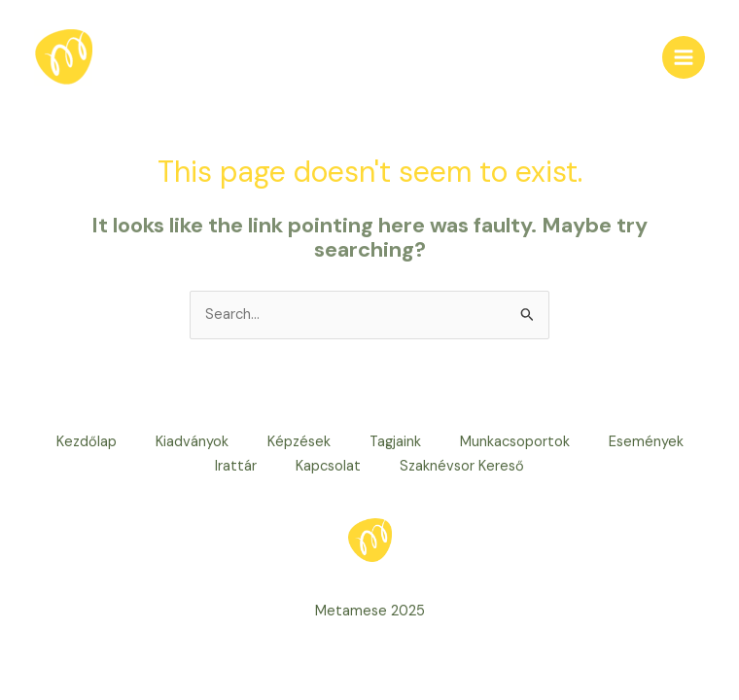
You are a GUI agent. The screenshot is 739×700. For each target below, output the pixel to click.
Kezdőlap (87, 442)
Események (646, 442)
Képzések (299, 442)
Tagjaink (395, 442)
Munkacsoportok (515, 442)
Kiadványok (192, 442)
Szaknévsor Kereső (462, 466)
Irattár (236, 466)
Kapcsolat (328, 466)
